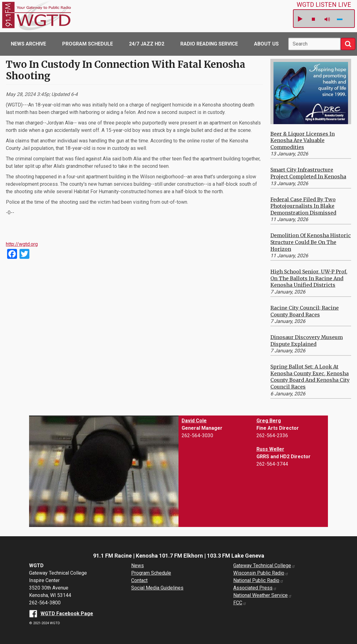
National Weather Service (263, 595)
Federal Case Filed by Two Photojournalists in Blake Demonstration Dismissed (303, 206)
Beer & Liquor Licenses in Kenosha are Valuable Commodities (303, 140)
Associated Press (255, 588)
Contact (139, 580)
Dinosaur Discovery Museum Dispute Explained (307, 341)
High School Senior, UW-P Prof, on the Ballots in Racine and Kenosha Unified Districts (309, 278)
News (138, 566)
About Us (266, 44)
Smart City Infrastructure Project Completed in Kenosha (308, 173)
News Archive (28, 44)
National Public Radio (258, 580)
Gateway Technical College (264, 566)
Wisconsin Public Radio (261, 573)
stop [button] (313, 19)
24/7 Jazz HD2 (147, 44)
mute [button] (327, 19)
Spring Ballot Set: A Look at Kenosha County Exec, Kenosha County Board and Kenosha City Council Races (310, 377)
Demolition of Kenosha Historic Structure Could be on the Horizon (311, 242)
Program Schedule (88, 44)
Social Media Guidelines (157, 588)
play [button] (300, 19)
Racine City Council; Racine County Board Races (305, 311)
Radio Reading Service (209, 44)
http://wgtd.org (22, 244)
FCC (240, 603)
